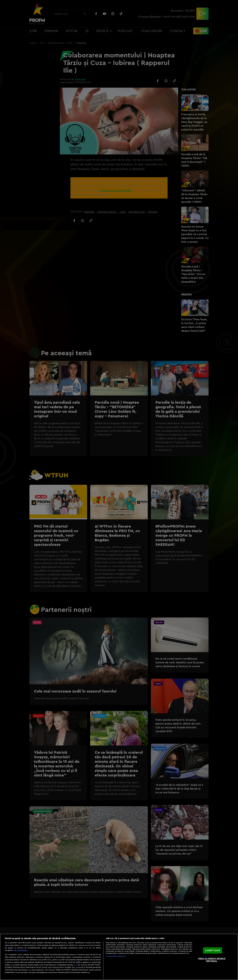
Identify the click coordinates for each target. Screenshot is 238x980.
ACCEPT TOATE (213, 950)
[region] (119, 957)
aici (75, 965)
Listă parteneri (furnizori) (116, 956)
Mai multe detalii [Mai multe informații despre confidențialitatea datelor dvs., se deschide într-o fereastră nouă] (20, 950)
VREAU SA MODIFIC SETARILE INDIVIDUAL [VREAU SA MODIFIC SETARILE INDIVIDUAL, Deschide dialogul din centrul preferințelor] (212, 960)
